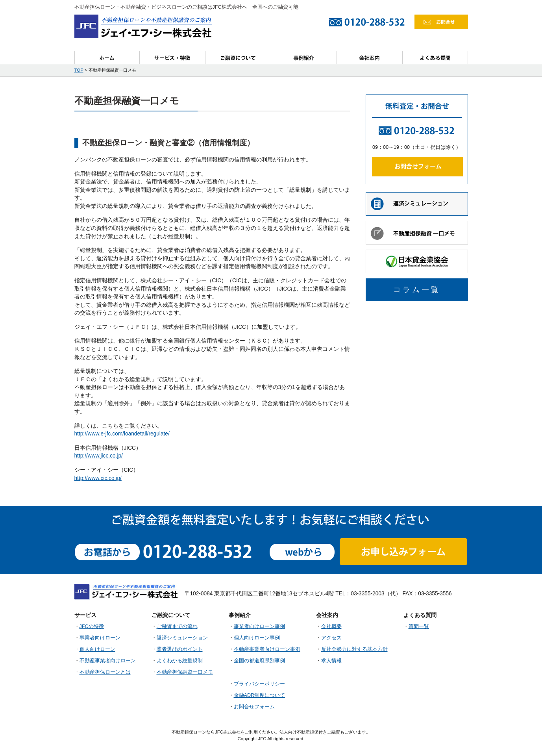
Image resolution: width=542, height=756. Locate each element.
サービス (173, 57)
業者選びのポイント (180, 649)
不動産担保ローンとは (105, 672)
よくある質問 (435, 57)
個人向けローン (97, 649)
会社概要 (331, 626)
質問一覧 (419, 626)
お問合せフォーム (254, 707)
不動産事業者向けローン (108, 661)
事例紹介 (304, 57)
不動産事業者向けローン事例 (267, 649)
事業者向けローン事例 (259, 626)
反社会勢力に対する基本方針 (354, 649)
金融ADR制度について (260, 695)
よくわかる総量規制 (180, 661)
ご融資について (238, 57)
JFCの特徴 (92, 626)
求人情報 (331, 661)
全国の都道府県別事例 (259, 661)
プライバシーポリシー (259, 684)
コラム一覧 (417, 290)
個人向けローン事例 (257, 638)
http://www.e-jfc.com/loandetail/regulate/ (122, 434)
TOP (79, 70)
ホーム (107, 57)
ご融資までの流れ (177, 626)
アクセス (331, 638)
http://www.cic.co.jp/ (98, 478)
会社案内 (370, 57)
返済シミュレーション (182, 638)
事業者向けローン (100, 638)
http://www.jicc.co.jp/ (99, 456)
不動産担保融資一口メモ (185, 672)
